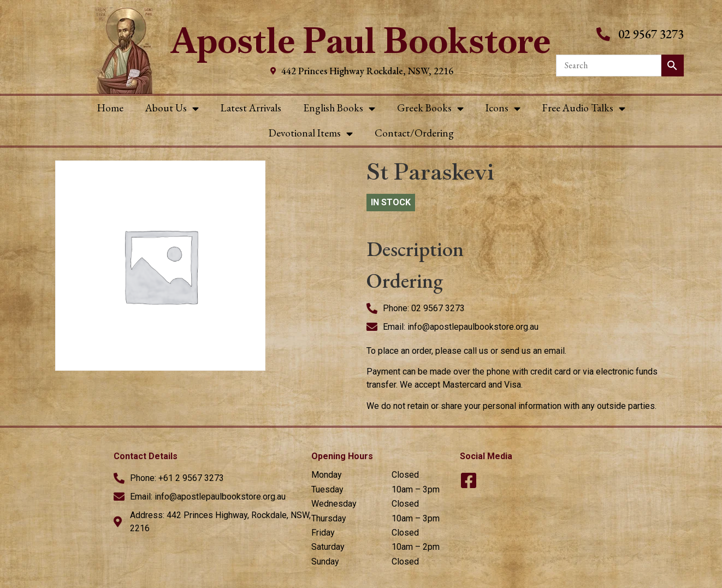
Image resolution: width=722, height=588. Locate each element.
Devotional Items (311, 133)
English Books (339, 108)
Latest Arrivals (251, 108)
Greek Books (430, 108)
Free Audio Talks (584, 108)
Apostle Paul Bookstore (361, 41)
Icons (503, 108)
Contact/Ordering (414, 133)
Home (110, 108)
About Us (172, 108)
